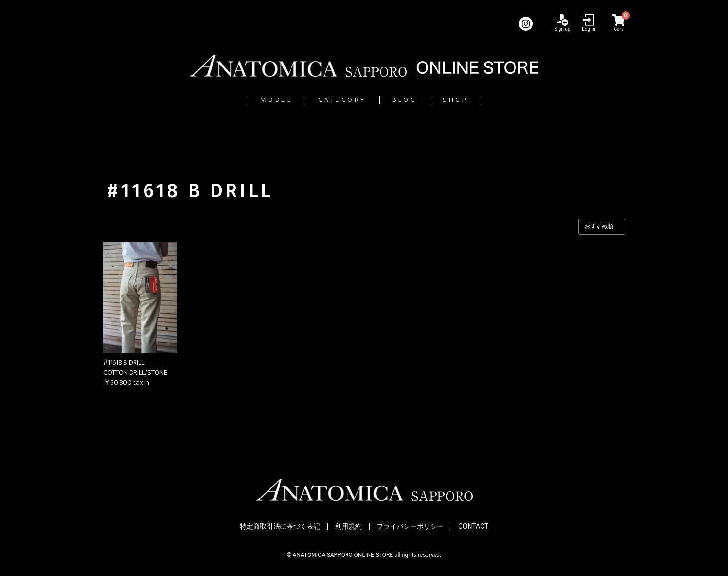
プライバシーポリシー (410, 526)
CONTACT (474, 526)
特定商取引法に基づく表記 (280, 526)
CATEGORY (333, 100)
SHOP (491, 100)
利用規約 (348, 526)
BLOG (420, 100)
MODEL (241, 100)
